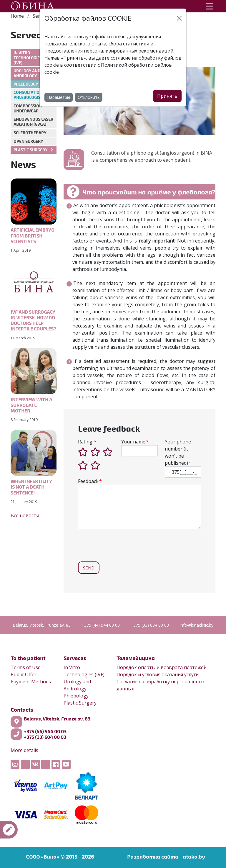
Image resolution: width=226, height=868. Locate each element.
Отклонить (89, 97)
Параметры (59, 97)
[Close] (179, 18)
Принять (167, 96)
